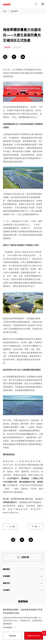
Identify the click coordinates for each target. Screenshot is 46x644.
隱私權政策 (7, 623)
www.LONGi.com (11, 513)
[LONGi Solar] (7, 4)
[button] (36, 4)
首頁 (5, 11)
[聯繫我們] (44, 633)
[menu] (43, 4)
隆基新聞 (14, 11)
